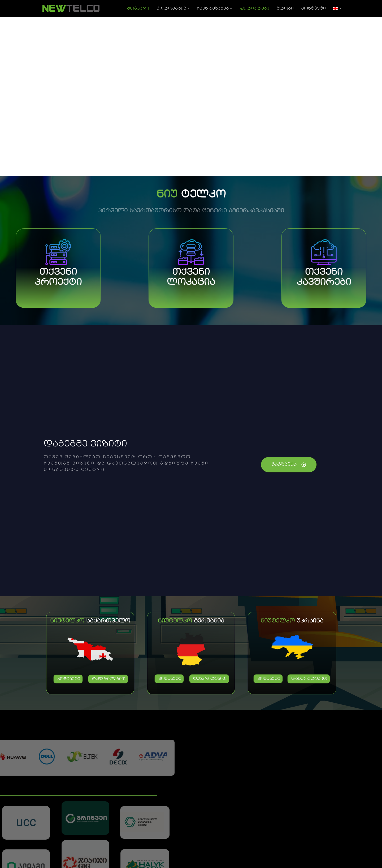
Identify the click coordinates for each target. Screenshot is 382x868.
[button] (189, 8)
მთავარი (138, 8)
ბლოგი (285, 8)
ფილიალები (254, 8)
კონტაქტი (313, 8)
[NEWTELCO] (71, 8)
